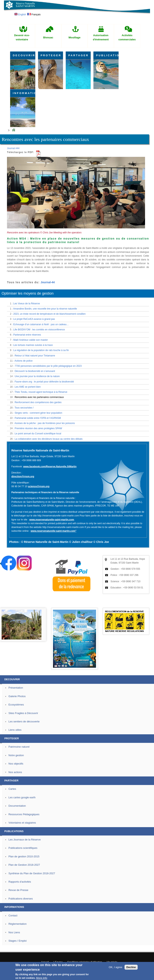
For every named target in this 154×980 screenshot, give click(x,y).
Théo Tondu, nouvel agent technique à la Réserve (41, 392)
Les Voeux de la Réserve (27, 304)
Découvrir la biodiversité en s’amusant (35, 371)
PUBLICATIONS (107, 55)
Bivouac (48, 37)
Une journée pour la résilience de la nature (37, 376)
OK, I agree (116, 967)
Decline (131, 967)
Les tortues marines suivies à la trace (33, 345)
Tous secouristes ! (24, 408)
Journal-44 (48, 282)
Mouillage (75, 37)
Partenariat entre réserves (27, 335)
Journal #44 (13, 148)
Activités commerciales (127, 37)
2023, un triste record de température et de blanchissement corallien (50, 314)
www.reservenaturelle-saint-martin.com (52, 520)
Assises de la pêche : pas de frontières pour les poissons (45, 423)
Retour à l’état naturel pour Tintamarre (35, 356)
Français (34, 15)
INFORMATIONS (24, 93)
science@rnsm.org (39, 486)
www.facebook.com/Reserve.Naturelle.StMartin (50, 467)
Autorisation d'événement (101, 37)
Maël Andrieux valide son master (31, 340)
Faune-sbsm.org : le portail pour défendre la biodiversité (44, 382)
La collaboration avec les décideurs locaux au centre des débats (49, 439)
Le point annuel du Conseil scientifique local (38, 434)
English (20, 15)
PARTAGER (78, 55)
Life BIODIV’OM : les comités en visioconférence (39, 330)
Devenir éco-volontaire (22, 37)
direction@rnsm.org (23, 476)
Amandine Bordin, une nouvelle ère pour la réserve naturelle (45, 309)
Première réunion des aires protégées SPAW (38, 428)
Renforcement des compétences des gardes (38, 402)
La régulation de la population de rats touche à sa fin (41, 350)
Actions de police (24, 361)
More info (42, 978)
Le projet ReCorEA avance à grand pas (34, 319)
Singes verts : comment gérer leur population (38, 413)
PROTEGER (51, 55)
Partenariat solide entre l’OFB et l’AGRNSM (38, 418)
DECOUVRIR (24, 55)
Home (14, 130)
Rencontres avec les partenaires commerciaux (39, 397)
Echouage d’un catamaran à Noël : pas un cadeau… (41, 324)
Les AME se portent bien (28, 387)
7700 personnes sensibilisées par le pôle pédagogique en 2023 (48, 366)
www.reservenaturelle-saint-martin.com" (54, 531)
